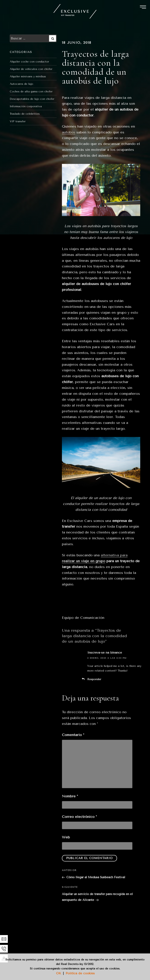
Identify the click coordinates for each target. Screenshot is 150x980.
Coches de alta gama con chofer (31, 92)
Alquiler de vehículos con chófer (31, 69)
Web (66, 837)
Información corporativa (26, 106)
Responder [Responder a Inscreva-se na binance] (94, 679)
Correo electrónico (79, 817)
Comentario (73, 735)
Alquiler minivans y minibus (28, 76)
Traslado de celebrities (25, 114)
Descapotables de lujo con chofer (32, 99)
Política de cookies (80, 973)
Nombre (70, 796)
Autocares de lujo (21, 84)
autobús (69, 132)
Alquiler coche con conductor (29, 62)
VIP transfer (18, 121)
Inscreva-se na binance (105, 653)
